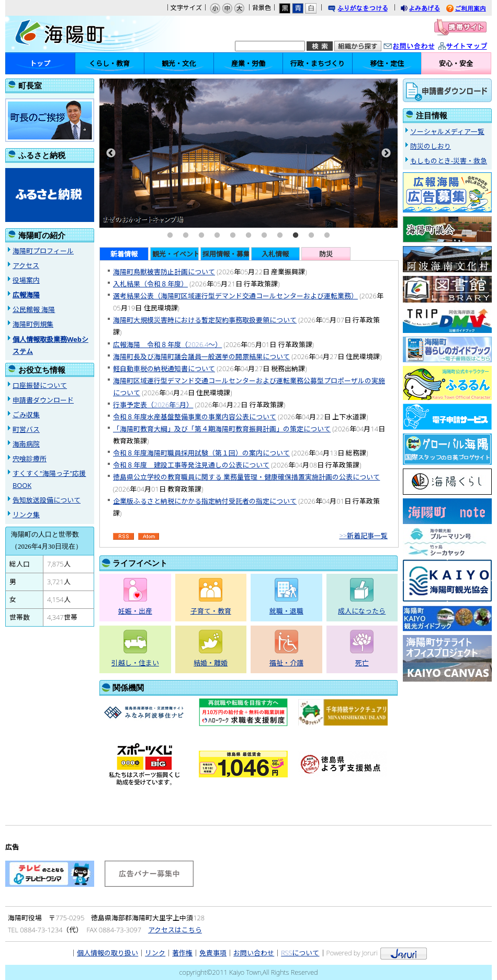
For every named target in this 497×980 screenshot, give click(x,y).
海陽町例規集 (33, 324)
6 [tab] (249, 236)
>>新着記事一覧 (363, 536)
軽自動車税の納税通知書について (164, 369)
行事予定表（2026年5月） (153, 405)
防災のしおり (431, 146)
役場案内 (26, 280)
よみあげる (430, 9)
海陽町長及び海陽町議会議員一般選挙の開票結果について (201, 357)
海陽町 (76, 34)
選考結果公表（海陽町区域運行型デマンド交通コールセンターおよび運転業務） (235, 296)
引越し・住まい (135, 663)
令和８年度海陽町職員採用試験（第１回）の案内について (201, 453)
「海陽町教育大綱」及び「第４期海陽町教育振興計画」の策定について (222, 429)
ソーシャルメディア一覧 (447, 131)
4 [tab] (217, 236)
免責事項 (213, 953)
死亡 (362, 663)
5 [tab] (233, 236)
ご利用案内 (474, 9)
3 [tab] (201, 236)
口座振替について (40, 385)
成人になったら (362, 611)
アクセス (26, 265)
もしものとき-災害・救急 (449, 161)
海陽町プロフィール (43, 251)
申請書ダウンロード (43, 400)
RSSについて (300, 953)
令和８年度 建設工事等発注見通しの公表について (191, 465)
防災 (326, 254)
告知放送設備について (47, 500)
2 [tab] (186, 236)
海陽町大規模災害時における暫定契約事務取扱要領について (205, 320)
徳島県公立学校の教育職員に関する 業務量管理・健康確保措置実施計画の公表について (246, 477)
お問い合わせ (420, 47)
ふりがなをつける (368, 9)
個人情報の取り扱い (108, 953)
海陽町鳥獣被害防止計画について (164, 272)
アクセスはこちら (175, 930)
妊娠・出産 (135, 611)
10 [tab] (311, 236)
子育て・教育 (211, 611)
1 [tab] (170, 236)
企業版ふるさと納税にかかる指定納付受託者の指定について (205, 501)
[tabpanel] (249, 153)
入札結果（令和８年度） (150, 284)
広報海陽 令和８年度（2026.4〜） (167, 344)
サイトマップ (473, 47)
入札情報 (275, 254)
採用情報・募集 (226, 254)
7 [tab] (264, 236)
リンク (155, 953)
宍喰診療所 (30, 459)
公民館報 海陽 (34, 309)
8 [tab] (280, 236)
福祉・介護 (286, 663)
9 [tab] (296, 236)
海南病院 (26, 444)
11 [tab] (327, 236)
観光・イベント (176, 254)
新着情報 (124, 254)
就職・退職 (286, 611)
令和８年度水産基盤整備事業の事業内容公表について (195, 417)
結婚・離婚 (211, 663)
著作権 (182, 953)
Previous (111, 153)
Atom (149, 537)
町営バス (26, 429)
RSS (123, 537)
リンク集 (26, 515)
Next (386, 153)
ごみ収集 (26, 415)
